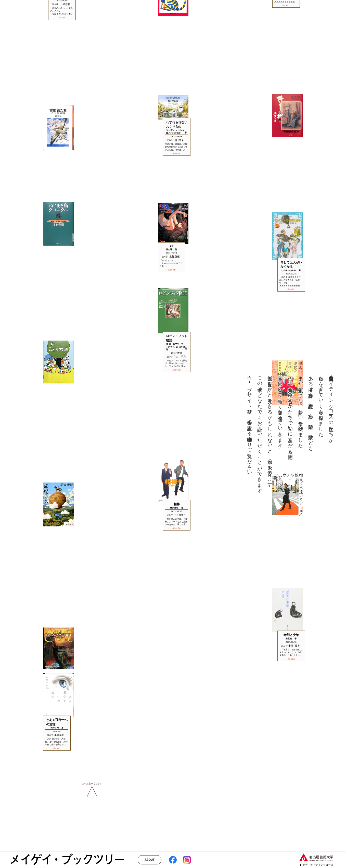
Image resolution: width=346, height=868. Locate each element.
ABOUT (150, 860)
